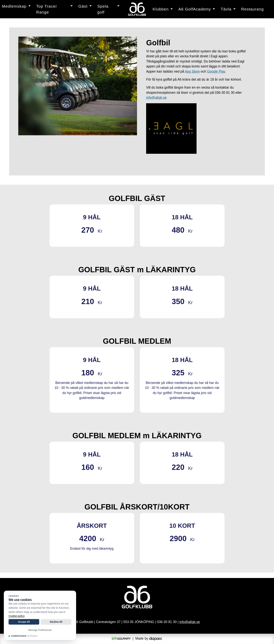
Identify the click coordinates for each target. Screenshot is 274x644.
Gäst (83, 6)
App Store (192, 71)
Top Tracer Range (47, 9)
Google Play (216, 71)
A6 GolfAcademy (195, 9)
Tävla (226, 9)
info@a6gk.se (156, 98)
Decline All (56, 622)
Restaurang (253, 9)
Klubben (161, 9)
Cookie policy (17, 616)
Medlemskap (14, 6)
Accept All (24, 622)
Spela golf (103, 9)
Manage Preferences (40, 630)
